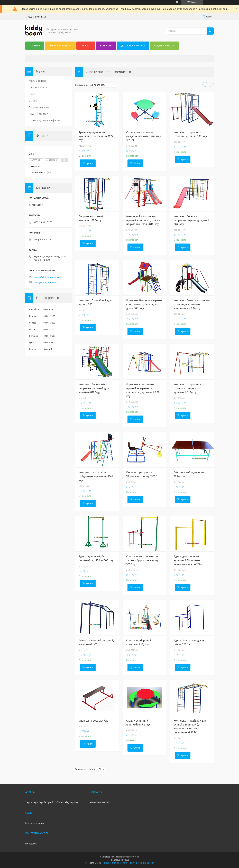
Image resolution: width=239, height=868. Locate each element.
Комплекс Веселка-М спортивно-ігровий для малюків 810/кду (94, 388)
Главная (35, 46)
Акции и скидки (164, 46)
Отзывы (33, 101)
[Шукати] (210, 31)
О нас (86, 46)
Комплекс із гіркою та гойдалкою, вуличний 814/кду (96, 476)
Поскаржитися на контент (115, 863)
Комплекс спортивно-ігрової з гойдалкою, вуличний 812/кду (187, 388)
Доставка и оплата (133, 46)
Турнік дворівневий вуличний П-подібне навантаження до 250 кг (189, 560)
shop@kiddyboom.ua (45, 283)
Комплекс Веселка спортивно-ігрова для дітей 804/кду (191, 220)
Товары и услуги (60, 46)
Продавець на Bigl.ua (119, 860)
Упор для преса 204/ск (93, 721)
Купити (89, 163)
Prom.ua (135, 857)
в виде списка (211, 85)
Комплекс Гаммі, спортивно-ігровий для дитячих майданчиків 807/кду (192, 304)
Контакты (106, 46)
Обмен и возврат (38, 114)
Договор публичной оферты (44, 121)
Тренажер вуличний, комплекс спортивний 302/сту (96, 136)
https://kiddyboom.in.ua (47, 277)
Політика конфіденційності (141, 863)
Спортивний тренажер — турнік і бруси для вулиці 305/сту (142, 560)
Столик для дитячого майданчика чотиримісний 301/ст (144, 136)
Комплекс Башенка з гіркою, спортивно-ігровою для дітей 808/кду (144, 304)
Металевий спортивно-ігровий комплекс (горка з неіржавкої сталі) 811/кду (143, 220)
